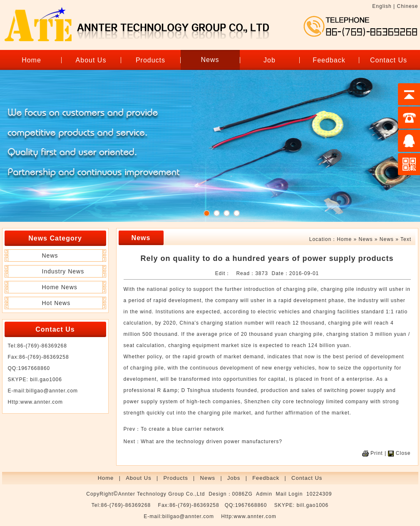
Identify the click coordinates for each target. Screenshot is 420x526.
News (210, 60)
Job (270, 60)
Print (377, 453)
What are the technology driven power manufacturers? (211, 442)
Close (403, 453)
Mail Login (290, 494)
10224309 (319, 494)
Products (150, 60)
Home (31, 60)
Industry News (63, 271)
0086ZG (242, 494)
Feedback (329, 60)
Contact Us (389, 60)
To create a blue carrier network (182, 429)
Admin (264, 494)
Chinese (407, 6)
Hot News (56, 303)
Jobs (234, 478)
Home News (60, 287)
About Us (91, 60)
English (382, 6)
